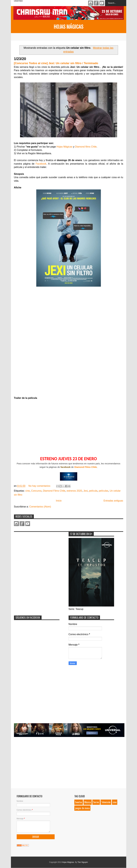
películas (104, 491)
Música (88, 802)
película (93, 491)
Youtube (102, 3)
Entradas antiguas (113, 501)
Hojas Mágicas (68, 26)
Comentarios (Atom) (40, 507)
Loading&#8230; (69, 343)
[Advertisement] (37, 552)
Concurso (36, 491)
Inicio (59, 501)
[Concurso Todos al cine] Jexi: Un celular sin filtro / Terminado (56, 63)
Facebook (96, 3)
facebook (66, 467)
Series (96, 802)
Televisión (106, 802)
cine (28, 491)
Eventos (79, 802)
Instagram (91, 3)
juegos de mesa (82, 808)
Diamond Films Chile (86, 467)
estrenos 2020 (74, 491)
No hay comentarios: (40, 486)
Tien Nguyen (83, 862)
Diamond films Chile (86, 147)
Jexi (86, 491)
